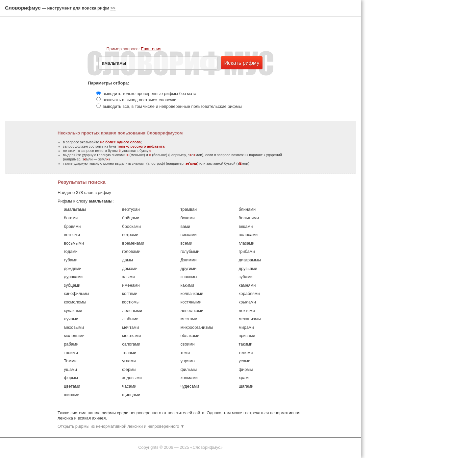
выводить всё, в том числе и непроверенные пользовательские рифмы (172, 106)
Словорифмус (23, 8)
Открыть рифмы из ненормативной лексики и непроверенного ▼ (121, 426)
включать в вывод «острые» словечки (139, 100)
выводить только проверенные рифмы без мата (150, 94)
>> (113, 8)
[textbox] (158, 63)
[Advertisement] (420, 102)
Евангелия (151, 49)
